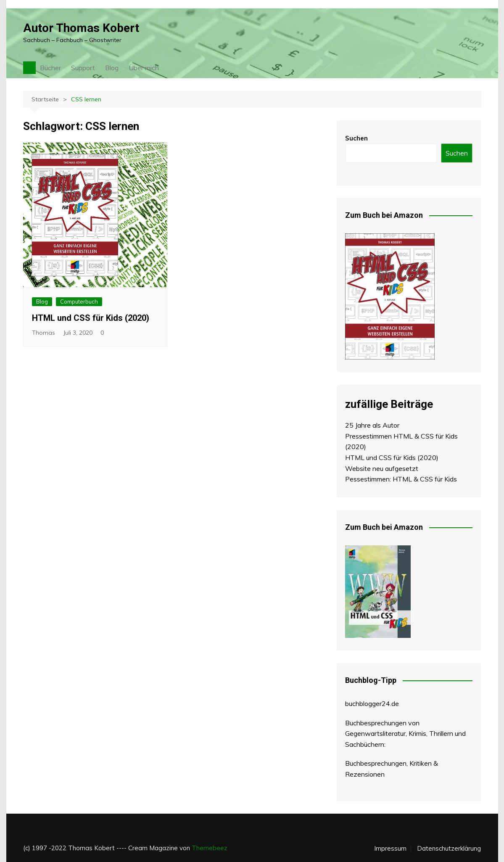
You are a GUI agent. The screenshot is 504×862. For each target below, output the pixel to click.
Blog (112, 68)
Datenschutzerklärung (449, 849)
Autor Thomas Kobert (81, 28)
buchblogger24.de (372, 703)
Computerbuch (79, 301)
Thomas (44, 333)
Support (83, 68)
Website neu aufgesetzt (382, 468)
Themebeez (210, 848)
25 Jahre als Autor (372, 425)
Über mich (144, 68)
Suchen (356, 138)
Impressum (390, 849)
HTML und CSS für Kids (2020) (91, 318)
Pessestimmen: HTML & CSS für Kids (401, 479)
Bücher (50, 68)
